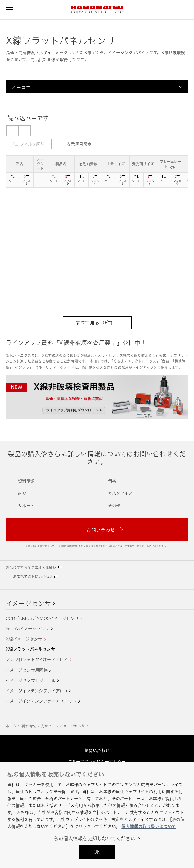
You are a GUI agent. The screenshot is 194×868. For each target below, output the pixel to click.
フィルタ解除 (32, 144)
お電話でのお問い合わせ (33, 577)
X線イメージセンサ (24, 639)
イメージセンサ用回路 (27, 670)
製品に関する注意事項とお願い (31, 568)
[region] (97, 815)
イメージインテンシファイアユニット (41, 701)
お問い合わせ (97, 750)
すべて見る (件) (97, 323)
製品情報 (28, 726)
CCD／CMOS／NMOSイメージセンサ (42, 618)
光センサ (48, 726)
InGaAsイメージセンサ (27, 628)
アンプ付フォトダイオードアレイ (37, 659)
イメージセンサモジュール (31, 680)
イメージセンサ (29, 603)
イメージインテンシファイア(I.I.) (36, 691)
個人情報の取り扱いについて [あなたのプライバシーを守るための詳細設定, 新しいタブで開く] (148, 826)
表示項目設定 (76, 144)
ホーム (11, 726)
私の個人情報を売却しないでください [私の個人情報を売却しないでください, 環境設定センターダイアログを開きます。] (94, 839)
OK (97, 852)
